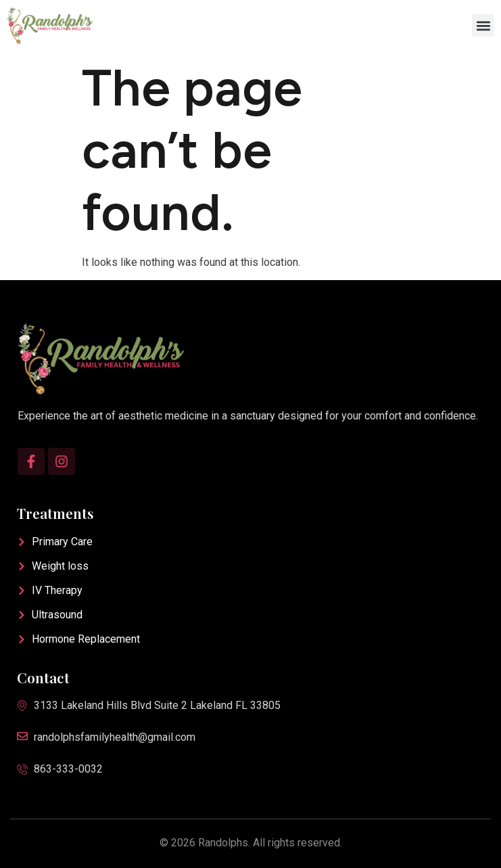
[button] (483, 25)
